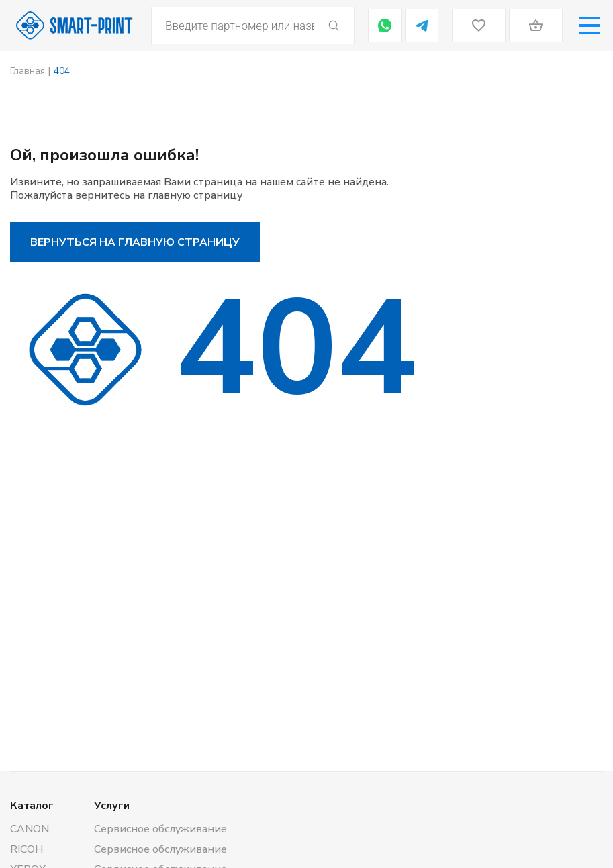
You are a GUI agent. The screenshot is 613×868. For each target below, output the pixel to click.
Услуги (112, 806)
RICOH (27, 849)
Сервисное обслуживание (160, 829)
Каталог (32, 806)
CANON (30, 829)
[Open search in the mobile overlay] (253, 26)
